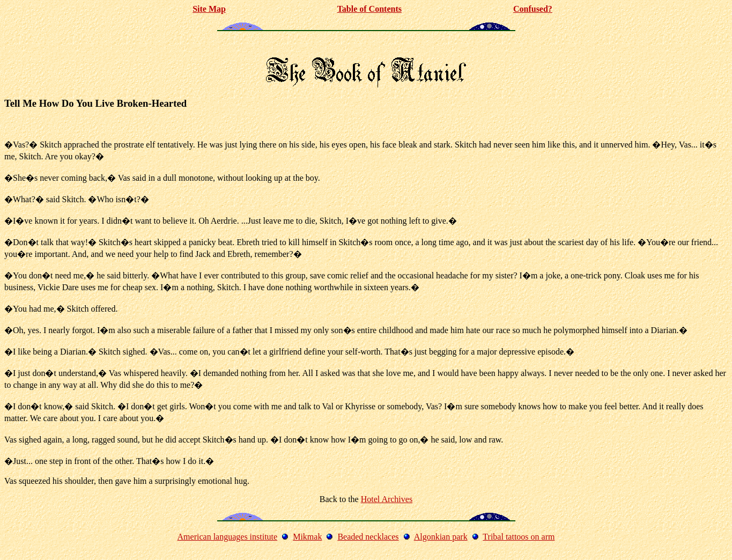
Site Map (209, 9)
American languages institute (228, 537)
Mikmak (307, 537)
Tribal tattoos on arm (519, 537)
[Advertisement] (366, 45)
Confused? (533, 9)
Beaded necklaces (368, 537)
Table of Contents (369, 9)
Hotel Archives (387, 499)
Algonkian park (441, 537)
